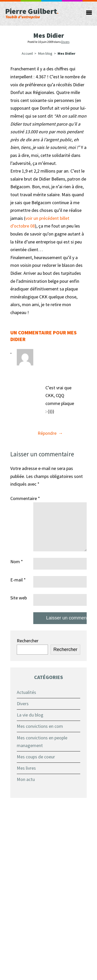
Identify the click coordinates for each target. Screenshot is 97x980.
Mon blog (45, 53)
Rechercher (28, 641)
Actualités (26, 692)
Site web (19, 598)
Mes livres (26, 768)
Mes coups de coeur (36, 757)
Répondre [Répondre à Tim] (47, 433)
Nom (17, 562)
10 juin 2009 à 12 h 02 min (57, 371)
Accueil (27, 53)
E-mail (18, 580)
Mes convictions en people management (42, 742)
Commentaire (25, 498)
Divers (65, 42)
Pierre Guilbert (41, 12)
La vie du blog (30, 715)
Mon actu (26, 779)
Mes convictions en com (40, 726)
